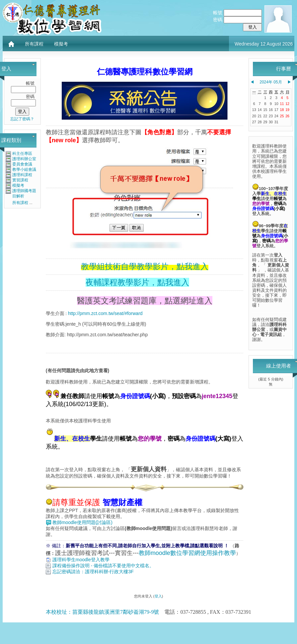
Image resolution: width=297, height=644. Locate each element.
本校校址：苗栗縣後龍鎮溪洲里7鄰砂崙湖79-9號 (102, 612)
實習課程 (20, 180)
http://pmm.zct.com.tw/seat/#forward (105, 313)
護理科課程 (22, 175)
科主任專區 (22, 154)
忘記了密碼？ (22, 119)
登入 (158, 596)
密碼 (218, 20)
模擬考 (61, 44)
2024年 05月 (271, 82)
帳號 (218, 13)
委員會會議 (22, 164)
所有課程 (34, 44)
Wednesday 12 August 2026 (264, 44)
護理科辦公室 (24, 159)
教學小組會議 (24, 169)
